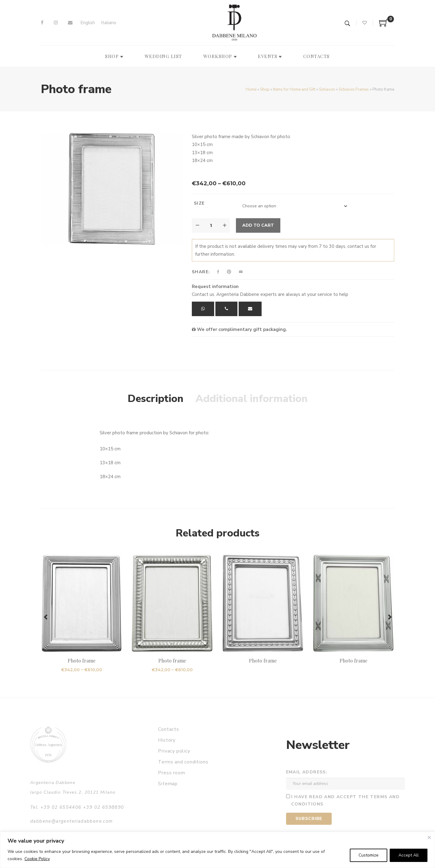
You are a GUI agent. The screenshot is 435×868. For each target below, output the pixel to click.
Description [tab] (156, 399)
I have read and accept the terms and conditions (345, 801)
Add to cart (258, 225)
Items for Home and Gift (294, 89)
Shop (265, 89)
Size (199, 203)
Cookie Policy (37, 859)
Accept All (409, 855)
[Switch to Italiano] (109, 23)
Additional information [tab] (251, 399)
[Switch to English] (88, 23)
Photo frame (82, 661)
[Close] (429, 837)
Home (251, 89)
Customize (369, 855)
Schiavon (327, 89)
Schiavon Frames (354, 89)
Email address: (307, 772)
